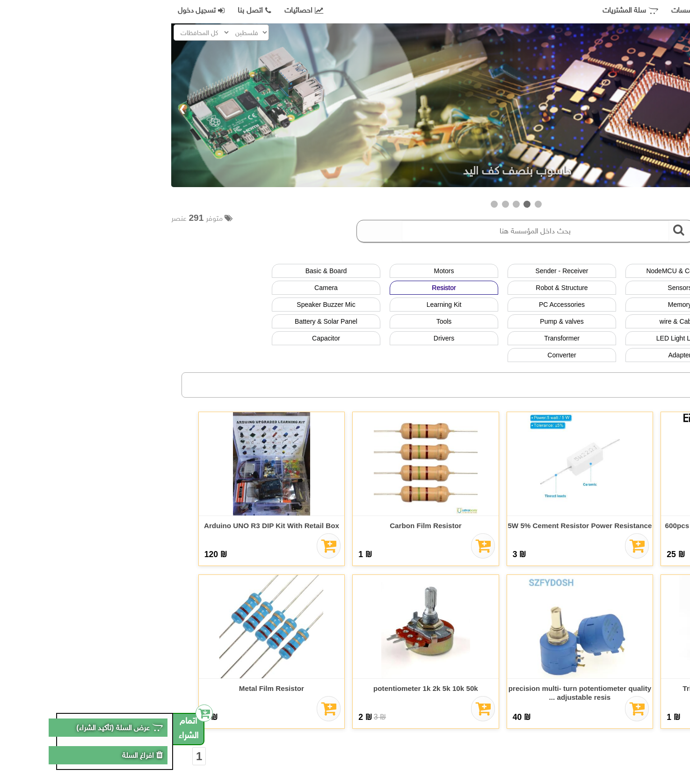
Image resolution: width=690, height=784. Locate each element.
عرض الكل (626, 271)
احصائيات (133, 10)
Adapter (508, 355)
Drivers (273, 338)
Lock (626, 355)
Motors (273, 271)
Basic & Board (155, 271)
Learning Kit (273, 305)
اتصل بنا (83, 10)
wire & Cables (508, 321)
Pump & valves (390, 321)
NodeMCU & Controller (508, 271)
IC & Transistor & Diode (626, 338)
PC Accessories (391, 305)
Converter (390, 355)
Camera (155, 288)
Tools (273, 321)
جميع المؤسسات (528, 10)
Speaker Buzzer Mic (155, 305)
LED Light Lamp (508, 338)
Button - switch (626, 305)
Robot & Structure (390, 288)
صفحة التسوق (596, 10)
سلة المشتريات (459, 10)
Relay (626, 321)
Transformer (391, 338)
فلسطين (569, 389)
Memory (509, 305)
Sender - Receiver (391, 271)
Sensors (508, 288)
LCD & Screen (626, 288)
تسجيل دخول (30, 10)
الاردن (632, 389)
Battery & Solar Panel (155, 321)
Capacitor (155, 338)
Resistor (272, 288)
